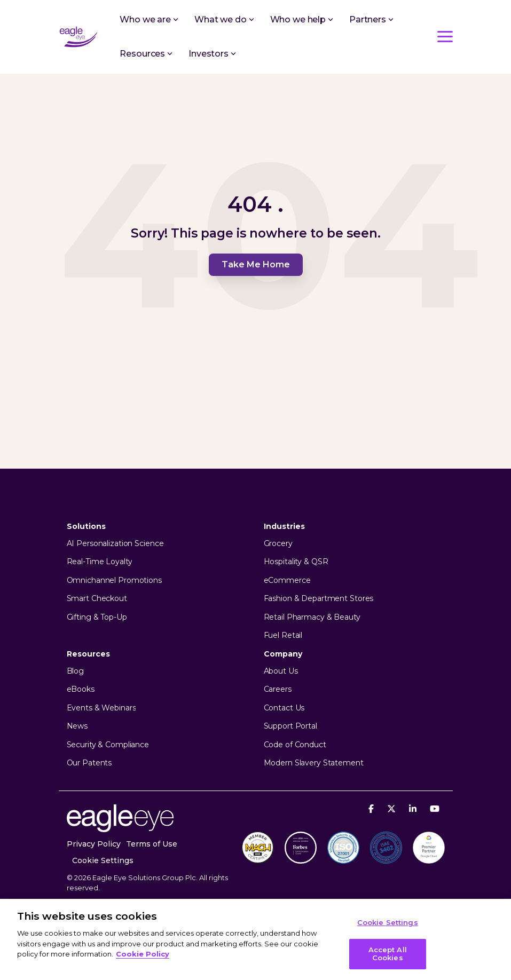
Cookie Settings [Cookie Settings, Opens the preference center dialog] (388, 922)
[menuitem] (108, 860)
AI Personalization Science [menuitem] (115, 544)
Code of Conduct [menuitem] (295, 745)
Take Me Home (256, 264)
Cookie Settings (103, 860)
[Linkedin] (414, 808)
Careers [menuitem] (278, 689)
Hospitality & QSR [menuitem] (296, 562)
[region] (255, 939)
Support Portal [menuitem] (290, 726)
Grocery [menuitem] (278, 544)
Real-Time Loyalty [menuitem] (100, 562)
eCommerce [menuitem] (287, 580)
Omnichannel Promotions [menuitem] (114, 580)
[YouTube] (435, 808)
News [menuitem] (77, 726)
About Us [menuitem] (281, 671)
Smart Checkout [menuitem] (97, 599)
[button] (445, 36)
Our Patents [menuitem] (89, 763)
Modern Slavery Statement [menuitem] (314, 763)
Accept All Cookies (388, 954)
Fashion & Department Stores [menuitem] (319, 599)
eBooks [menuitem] (81, 689)
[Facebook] (372, 808)
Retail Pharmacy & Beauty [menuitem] (312, 617)
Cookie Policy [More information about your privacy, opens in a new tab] (143, 954)
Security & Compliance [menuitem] (108, 745)
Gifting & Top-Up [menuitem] (97, 617)
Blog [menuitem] (76, 671)
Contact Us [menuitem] (284, 708)
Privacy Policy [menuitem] (94, 844)
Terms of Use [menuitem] (152, 844)
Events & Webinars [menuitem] (101, 708)
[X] (393, 808)
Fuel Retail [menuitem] (283, 635)
